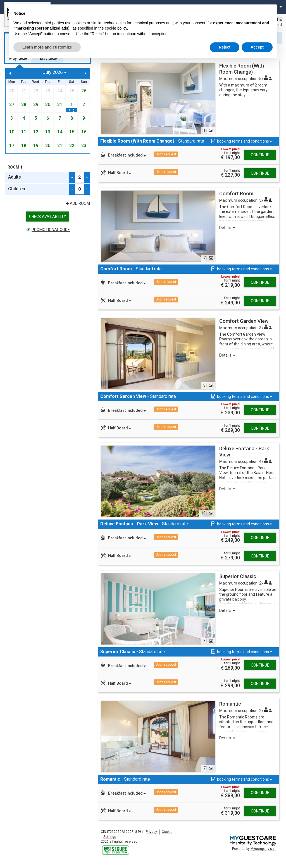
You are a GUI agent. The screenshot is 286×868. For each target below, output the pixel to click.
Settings (110, 842)
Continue (260, 160)
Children (17, 189)
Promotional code (48, 230)
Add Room (77, 203)
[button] (241, 141)
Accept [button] (257, 47)
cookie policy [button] (116, 28)
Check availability (48, 217)
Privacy (151, 837)
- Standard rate (148, 144)
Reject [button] (225, 47)
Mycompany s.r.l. (263, 854)
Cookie (167, 837)
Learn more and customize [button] (47, 47)
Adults (15, 177)
